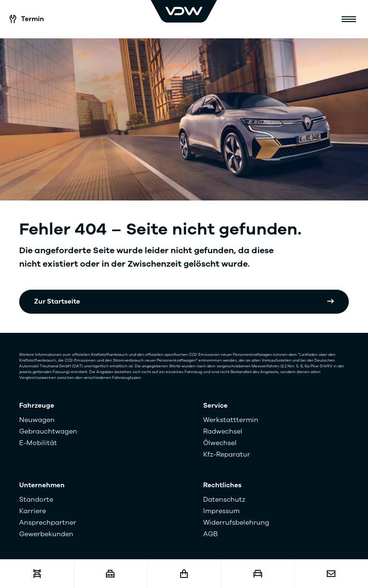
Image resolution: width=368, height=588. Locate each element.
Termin (27, 19)
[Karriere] (111, 574)
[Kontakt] (331, 574)
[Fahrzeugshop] (184, 574)
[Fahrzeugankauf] (258, 574)
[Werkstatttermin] (37, 574)
